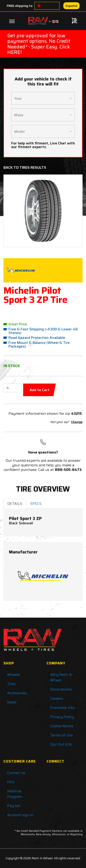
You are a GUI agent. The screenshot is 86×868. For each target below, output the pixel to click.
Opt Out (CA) (61, 744)
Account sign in (20, 815)
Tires (11, 684)
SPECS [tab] (36, 504)
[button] (13, 211)
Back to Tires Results (25, 167)
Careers (57, 698)
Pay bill (14, 806)
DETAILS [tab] (15, 504)
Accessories (17, 693)
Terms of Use (62, 735)
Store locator (61, 689)
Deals (12, 702)
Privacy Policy (62, 717)
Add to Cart (40, 390)
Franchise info (62, 708)
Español (71, 6)
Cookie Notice (62, 726)
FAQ (11, 782)
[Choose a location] (39, 6)
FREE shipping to (20, 6)
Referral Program (14, 794)
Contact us (16, 773)
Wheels (14, 675)
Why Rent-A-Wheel (62, 677)
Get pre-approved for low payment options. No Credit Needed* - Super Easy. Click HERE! (39, 44)
